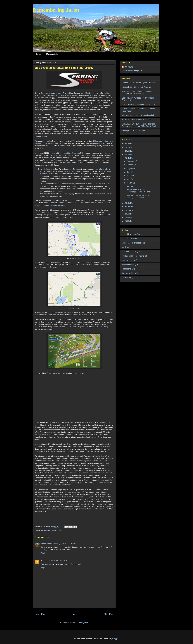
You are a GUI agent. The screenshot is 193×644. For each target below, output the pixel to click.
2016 (127, 151)
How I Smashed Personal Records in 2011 (139, 104)
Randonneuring (128, 264)
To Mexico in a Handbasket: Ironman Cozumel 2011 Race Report (137, 92)
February (131, 186)
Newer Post (40, 614)
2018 (127, 144)
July (129, 172)
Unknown (129, 67)
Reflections (56, 530)
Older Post (109, 614)
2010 (127, 214)
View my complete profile (132, 70)
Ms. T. (43, 561)
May (129, 179)
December (131, 161)
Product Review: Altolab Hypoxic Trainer (138, 83)
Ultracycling (127, 278)
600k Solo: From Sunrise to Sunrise (136, 120)
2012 (127, 207)
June (129, 176)
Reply (43, 553)
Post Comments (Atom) (79, 623)
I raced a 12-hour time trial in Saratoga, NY (66, 153)
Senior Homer (47, 544)
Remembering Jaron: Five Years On (137, 87)
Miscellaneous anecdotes (132, 243)
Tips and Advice (128, 273)
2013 (127, 203)
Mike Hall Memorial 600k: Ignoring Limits (138, 115)
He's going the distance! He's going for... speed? (138, 196)
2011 (127, 210)
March (130, 183)
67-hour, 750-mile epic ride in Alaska (63, 95)
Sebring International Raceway (52, 205)
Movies (125, 247)
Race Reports (46, 530)
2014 (127, 158)
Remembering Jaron (56, 10)
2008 (127, 221)
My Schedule (52, 54)
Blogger (115, 639)
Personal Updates (129, 252)
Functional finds (128, 239)
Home (38, 54)
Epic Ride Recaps (129, 234)
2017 (127, 147)
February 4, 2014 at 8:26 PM (57, 561)
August (130, 168)
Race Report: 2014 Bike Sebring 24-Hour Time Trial (138, 191)
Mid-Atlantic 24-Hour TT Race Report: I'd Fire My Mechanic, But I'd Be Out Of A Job (139, 125)
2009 (127, 217)
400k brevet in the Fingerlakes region (74, 171)
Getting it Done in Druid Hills (133, 130)
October (130, 165)
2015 (127, 154)
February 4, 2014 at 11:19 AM (64, 544)
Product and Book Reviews (133, 256)
